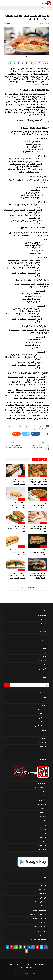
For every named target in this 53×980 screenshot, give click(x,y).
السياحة (44, 738)
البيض (37, 426)
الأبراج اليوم (43, 816)
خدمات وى (43, 808)
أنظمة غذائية (43, 693)
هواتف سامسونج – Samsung (38, 914)
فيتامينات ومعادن (41, 850)
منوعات (44, 755)
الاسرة (44, 697)
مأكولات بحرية (42, 615)
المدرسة (16, 426)
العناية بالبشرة (42, 718)
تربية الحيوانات (42, 743)
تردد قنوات (43, 837)
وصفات (26, 429)
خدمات (44, 796)
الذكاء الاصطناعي (41, 889)
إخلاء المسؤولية (13, 964)
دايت (45, 751)
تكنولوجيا (44, 792)
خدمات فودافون (42, 804)
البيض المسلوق (29, 426)
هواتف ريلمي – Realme (39, 910)
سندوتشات (7, 23)
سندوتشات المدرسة (44, 429)
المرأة (45, 734)
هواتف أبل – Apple (41, 898)
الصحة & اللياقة (42, 709)
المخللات (44, 636)
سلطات (44, 652)
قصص (44, 677)
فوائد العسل (43, 845)
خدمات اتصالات (42, 812)
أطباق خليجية (42, 632)
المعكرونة (43, 640)
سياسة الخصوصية (25, 964)
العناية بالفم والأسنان (40, 726)
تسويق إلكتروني (41, 894)
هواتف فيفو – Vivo (41, 923)
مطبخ (45, 611)
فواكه (44, 673)
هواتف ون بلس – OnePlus (38, 939)
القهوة (44, 730)
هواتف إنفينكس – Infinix (39, 906)
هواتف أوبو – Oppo (40, 902)
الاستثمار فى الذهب (41, 788)
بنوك (45, 821)
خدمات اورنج (43, 800)
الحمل (44, 701)
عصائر (45, 665)
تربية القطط (43, 747)
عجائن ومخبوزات (42, 660)
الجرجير (22, 426)
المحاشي (44, 627)
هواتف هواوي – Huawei (39, 931)
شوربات (44, 656)
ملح (31, 429)
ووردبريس (43, 885)
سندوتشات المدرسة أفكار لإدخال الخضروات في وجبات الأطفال (40, 448)
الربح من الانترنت (42, 783)
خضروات (44, 841)
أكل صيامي (43, 623)
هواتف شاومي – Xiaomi (39, 918)
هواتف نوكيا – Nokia (40, 927)
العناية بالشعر (42, 722)
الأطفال (42, 426)
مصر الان (25, 976)
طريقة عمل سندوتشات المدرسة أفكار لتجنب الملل (13, 446)
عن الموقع (30, 967)
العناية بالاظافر (42, 714)
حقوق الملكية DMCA (39, 964)
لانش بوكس (43, 669)
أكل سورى (43, 619)
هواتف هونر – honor (40, 935)
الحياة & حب (43, 705)
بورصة (44, 825)
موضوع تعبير (43, 759)
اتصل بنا (22, 967)
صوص (35, 429)
